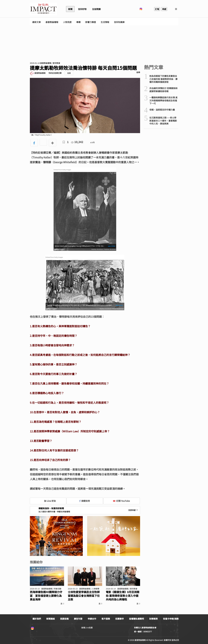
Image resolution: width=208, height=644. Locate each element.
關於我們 (37, 619)
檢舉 (138, 72)
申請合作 (92, 619)
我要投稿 (64, 619)
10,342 (77, 142)
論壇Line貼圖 (87, 628)
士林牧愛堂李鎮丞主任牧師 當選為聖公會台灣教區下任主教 (84, 596)
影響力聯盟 (91, 22)
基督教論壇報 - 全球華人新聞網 (43, 9)
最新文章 (36, 22)
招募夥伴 (120, 619)
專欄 (78, 22)
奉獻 (164, 9)
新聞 (70, 9)
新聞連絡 (51, 619)
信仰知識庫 (119, 22)
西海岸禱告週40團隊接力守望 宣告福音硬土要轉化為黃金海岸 (46, 596)
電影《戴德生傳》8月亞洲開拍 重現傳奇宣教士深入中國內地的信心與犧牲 (123, 596)
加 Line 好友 (48, 501)
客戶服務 (106, 619)
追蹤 (69, 73)
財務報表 (153, 619)
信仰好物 (82, 9)
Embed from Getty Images (62, 170)
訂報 (157, 9)
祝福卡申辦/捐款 (171, 619)
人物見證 (67, 22)
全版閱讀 (96, 9)
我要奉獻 (133, 510)
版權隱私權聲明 (136, 619)
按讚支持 (85, 501)
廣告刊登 (78, 619)
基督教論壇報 (52, 22)
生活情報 (105, 22)
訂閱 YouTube (121, 501)
